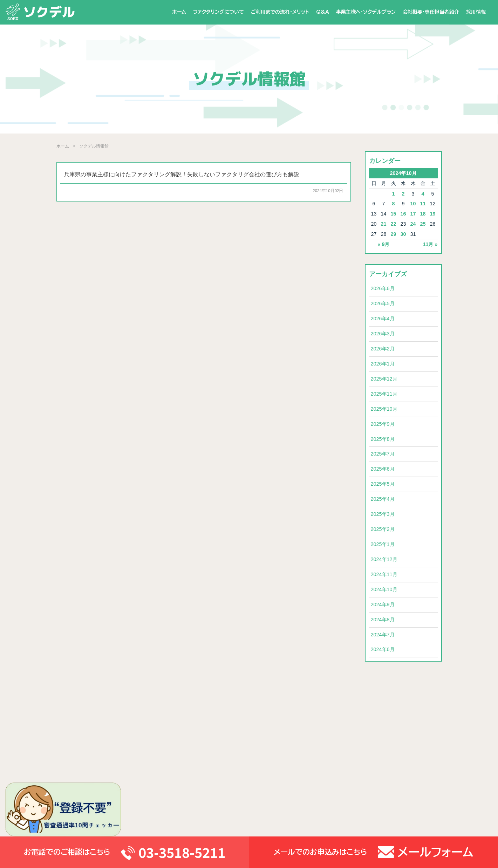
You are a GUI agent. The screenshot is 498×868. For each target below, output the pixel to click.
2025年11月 (384, 394)
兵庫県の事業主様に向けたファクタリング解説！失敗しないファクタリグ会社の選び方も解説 (182, 174)
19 (432, 214)
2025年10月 (384, 409)
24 (413, 224)
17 (413, 214)
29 (393, 234)
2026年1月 (383, 364)
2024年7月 (383, 635)
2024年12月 (384, 559)
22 (393, 224)
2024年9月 (383, 604)
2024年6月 (383, 649)
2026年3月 (383, 334)
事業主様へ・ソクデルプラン (366, 12)
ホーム (179, 12)
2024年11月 (384, 574)
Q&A (323, 12)
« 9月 (383, 244)
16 (403, 214)
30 (403, 234)
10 (413, 204)
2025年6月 (383, 469)
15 (393, 214)
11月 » (430, 244)
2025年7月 (383, 454)
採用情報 (476, 12)
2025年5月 (383, 484)
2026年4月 (383, 319)
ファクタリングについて (219, 12)
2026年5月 (383, 303)
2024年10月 (384, 589)
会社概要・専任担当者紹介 (431, 12)
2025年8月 (383, 439)
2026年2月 (383, 349)
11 (423, 204)
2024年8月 (383, 620)
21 (383, 224)
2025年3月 (383, 514)
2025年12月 (384, 379)
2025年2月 (383, 529)
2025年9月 (383, 424)
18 (423, 214)
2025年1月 (383, 544)
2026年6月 (383, 288)
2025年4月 (383, 499)
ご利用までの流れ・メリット (280, 12)
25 (423, 224)
